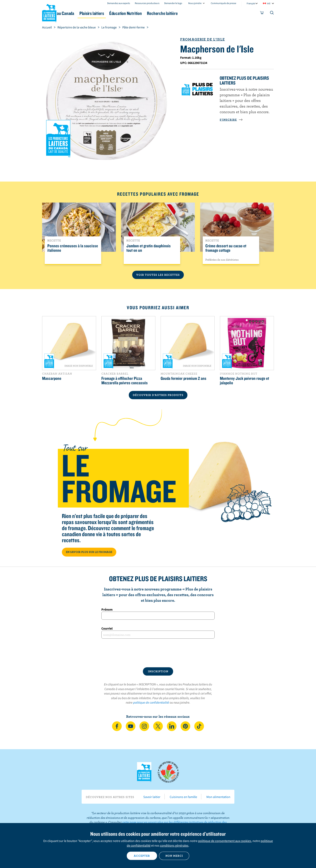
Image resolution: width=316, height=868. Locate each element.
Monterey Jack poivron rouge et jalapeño (244, 380)
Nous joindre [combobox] (195, 3)
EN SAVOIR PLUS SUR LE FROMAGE (89, 552)
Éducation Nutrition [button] (158, 13)
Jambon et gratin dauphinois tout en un (149, 248)
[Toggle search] (272, 14)
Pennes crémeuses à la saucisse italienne (73, 248)
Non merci (174, 856)
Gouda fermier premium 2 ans (183, 378)
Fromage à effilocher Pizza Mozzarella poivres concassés (125, 380)
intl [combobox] (269, 3)
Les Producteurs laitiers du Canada (49, 12)
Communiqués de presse (223, 3)
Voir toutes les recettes (158, 275)
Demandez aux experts (119, 3)
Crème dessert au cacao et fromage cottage (226, 248)
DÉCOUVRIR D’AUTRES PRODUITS (158, 395)
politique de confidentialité (151, 702)
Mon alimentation (218, 797)
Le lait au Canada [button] (81, 13)
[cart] (262, 14)
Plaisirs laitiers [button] (118, 13)
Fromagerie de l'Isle (202, 39)
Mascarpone (52, 378)
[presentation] (158, 653)
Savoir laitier (152, 797)
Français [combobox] (251, 3)
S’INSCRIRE (231, 120)
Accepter (142, 856)
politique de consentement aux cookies (225, 841)
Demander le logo (173, 3)
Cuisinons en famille (183, 797)
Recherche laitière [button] (200, 13)
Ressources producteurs (147, 3)
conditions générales (174, 845)
